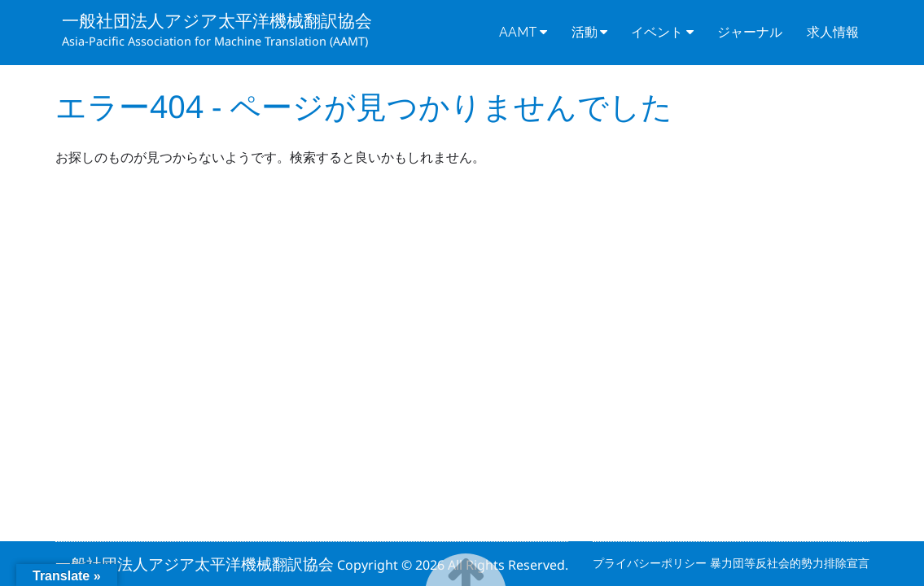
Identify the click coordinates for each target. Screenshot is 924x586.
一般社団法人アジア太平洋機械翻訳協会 (217, 20)
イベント (657, 32)
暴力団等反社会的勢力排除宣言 (790, 563)
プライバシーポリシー (651, 563)
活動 (585, 32)
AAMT (518, 32)
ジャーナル (750, 32)
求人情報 (833, 32)
